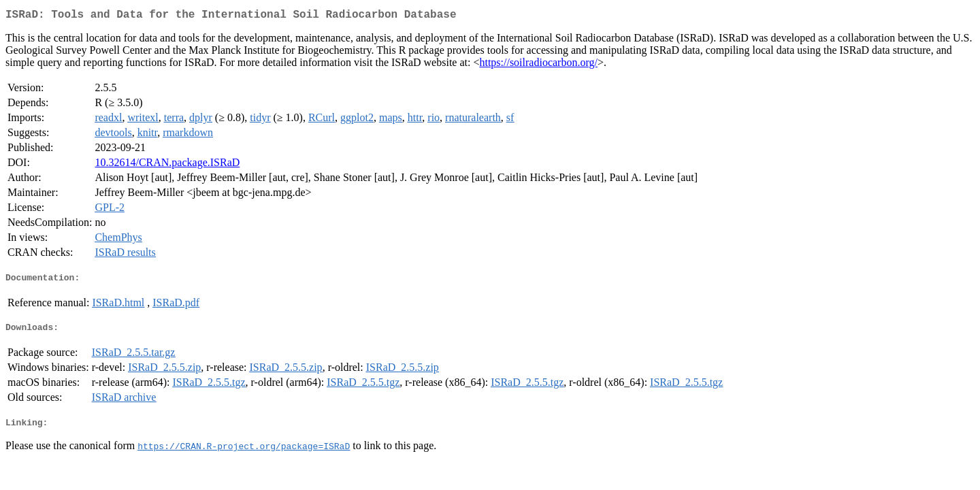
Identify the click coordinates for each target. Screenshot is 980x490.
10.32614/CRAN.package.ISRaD (167, 165)
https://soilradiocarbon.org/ (538, 65)
